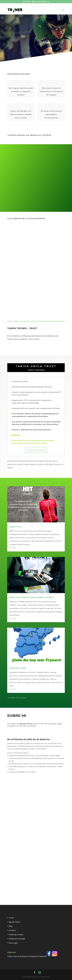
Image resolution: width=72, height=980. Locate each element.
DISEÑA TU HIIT (16, 527)
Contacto (12, 930)
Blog (10, 926)
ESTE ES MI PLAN (36, 450)
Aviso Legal (13, 943)
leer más (13, 548)
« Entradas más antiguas (17, 698)
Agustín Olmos (14, 922)
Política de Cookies (16, 935)
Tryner (11, 918)
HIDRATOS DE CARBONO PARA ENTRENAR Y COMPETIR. (32, 597)
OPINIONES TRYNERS (18, 668)
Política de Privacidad (17, 939)
